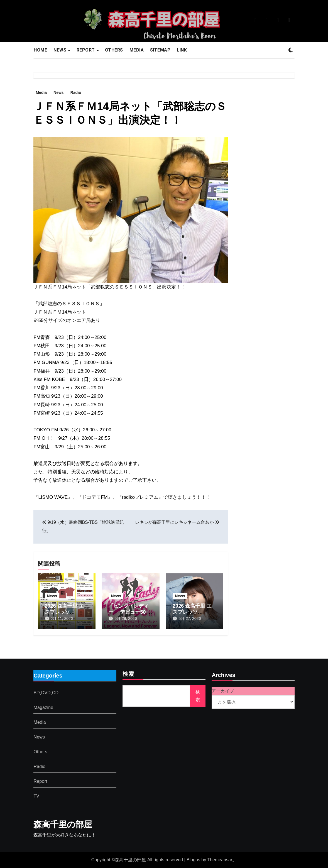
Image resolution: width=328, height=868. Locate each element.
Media (41, 92)
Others (40, 752)
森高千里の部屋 (63, 824)
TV (36, 796)
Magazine (43, 707)
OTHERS (114, 50)
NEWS (61, 50)
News (59, 92)
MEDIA (137, 50)
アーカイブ (223, 691)
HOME (40, 50)
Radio (76, 92)
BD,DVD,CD (46, 693)
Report (40, 781)
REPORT (86, 50)
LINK (182, 50)
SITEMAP (160, 50)
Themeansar (220, 860)
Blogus (193, 860)
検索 (128, 674)
